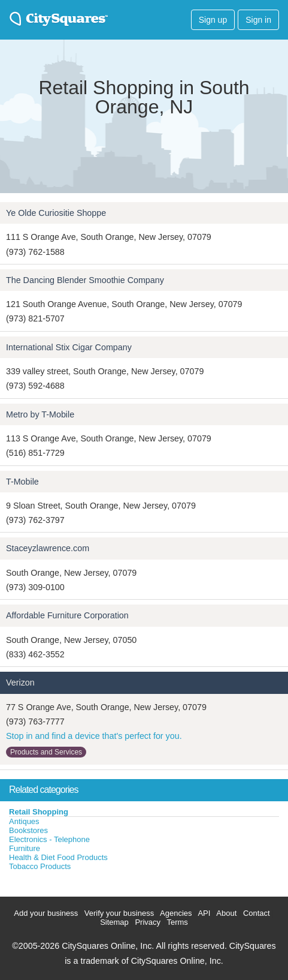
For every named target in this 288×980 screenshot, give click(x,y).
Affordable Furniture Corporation (67, 615)
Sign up (213, 20)
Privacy (148, 922)
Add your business (46, 913)
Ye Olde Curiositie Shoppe (56, 213)
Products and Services (46, 752)
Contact (257, 913)
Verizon (20, 683)
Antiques (24, 821)
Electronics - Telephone (49, 839)
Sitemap (114, 922)
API (204, 913)
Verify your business (119, 913)
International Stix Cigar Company (69, 347)
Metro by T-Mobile (40, 414)
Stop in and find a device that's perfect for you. (94, 736)
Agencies (176, 913)
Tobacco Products (40, 866)
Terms (177, 922)
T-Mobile (22, 482)
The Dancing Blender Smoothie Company (85, 280)
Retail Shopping (39, 812)
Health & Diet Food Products (58, 857)
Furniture (25, 848)
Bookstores (28, 830)
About (226, 913)
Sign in (258, 20)
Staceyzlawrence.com (48, 548)
